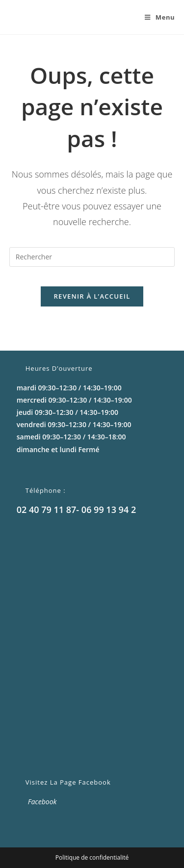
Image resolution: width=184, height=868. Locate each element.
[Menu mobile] (156, 17)
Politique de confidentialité (92, 857)
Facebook (42, 802)
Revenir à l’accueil (92, 296)
